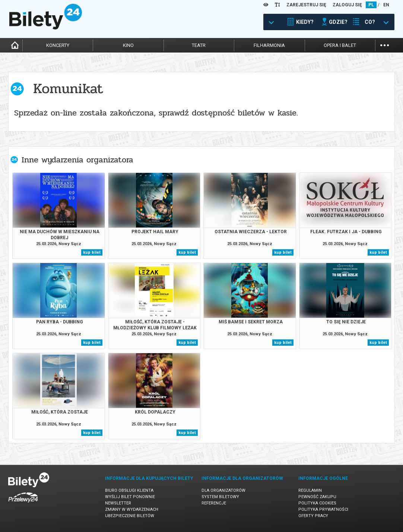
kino (128, 45)
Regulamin (310, 490)
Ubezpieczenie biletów (130, 516)
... (385, 45)
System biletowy (220, 497)
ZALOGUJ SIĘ (347, 5)
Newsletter (118, 503)
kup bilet (92, 252)
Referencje (214, 503)
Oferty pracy (313, 516)
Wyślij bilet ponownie (130, 497)
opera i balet (340, 45)
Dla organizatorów (223, 490)
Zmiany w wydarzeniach (132, 509)
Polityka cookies (317, 503)
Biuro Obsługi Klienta (129, 490)
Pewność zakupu (317, 497)
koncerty (58, 45)
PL (371, 5)
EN (386, 5)
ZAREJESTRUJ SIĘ (306, 5)
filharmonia (269, 45)
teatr (199, 45)
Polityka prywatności (323, 509)
